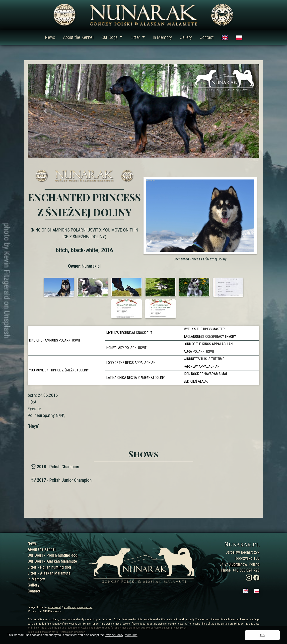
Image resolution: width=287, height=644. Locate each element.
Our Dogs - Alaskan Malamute (52, 561)
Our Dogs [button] (110, 37)
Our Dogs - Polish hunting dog (53, 555)
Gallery (186, 37)
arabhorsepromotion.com (78, 607)
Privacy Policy (114, 635)
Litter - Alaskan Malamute (49, 573)
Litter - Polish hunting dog (49, 567)
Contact (207, 37)
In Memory (162, 37)
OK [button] (262, 635)
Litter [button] (136, 37)
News (50, 37)
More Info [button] (131, 635)
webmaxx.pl (54, 607)
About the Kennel (78, 37)
